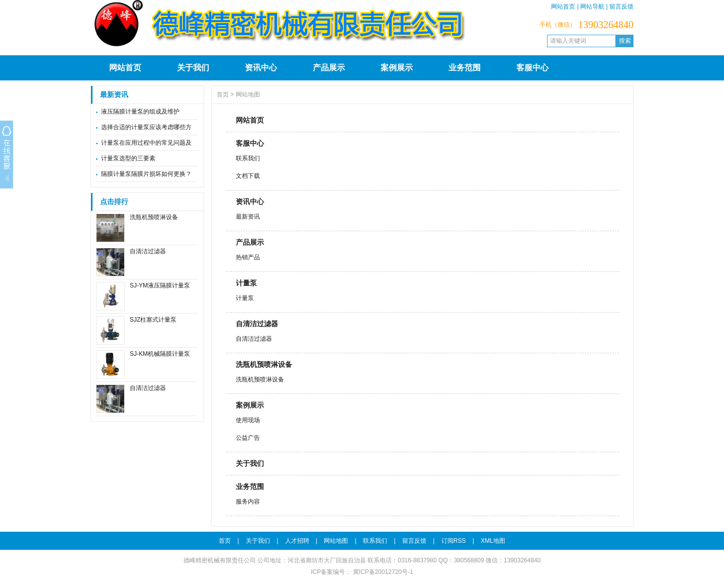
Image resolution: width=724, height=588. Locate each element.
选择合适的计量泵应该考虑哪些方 (146, 127)
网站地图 (248, 94)
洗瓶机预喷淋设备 (154, 217)
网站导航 (592, 7)
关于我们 (193, 68)
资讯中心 (261, 68)
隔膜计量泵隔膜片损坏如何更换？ (146, 174)
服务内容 (248, 502)
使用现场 (248, 420)
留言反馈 (621, 7)
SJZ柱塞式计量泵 (153, 320)
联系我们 (248, 158)
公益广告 (248, 438)
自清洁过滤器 (148, 251)
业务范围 (465, 68)
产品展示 (329, 68)
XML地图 (493, 541)
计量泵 (246, 283)
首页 (223, 94)
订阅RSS (454, 541)
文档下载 (248, 176)
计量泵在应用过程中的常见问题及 (146, 143)
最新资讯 (248, 217)
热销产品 (248, 257)
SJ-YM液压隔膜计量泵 (160, 285)
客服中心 (532, 68)
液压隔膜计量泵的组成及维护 (140, 112)
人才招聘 (297, 541)
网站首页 (563, 7)
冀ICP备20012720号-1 (382, 572)
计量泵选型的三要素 (128, 158)
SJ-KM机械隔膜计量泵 (160, 354)
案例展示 (397, 68)
